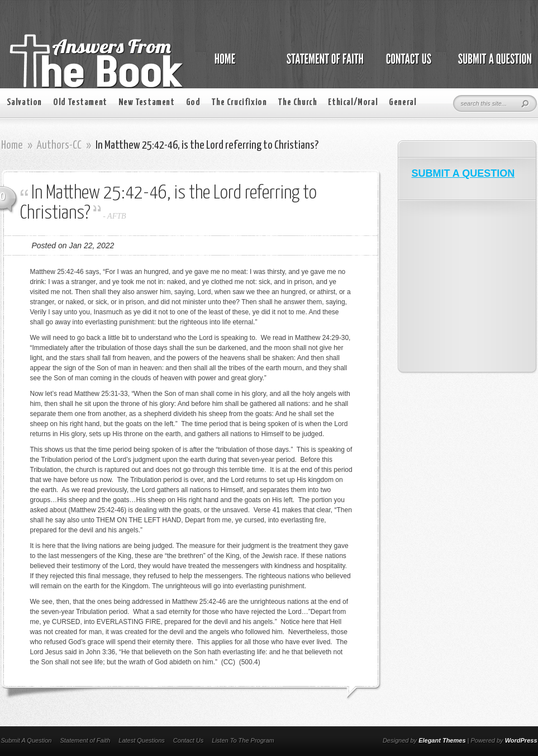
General (403, 103)
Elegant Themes (442, 740)
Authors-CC (59, 145)
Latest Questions (142, 740)
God (193, 103)
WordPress (521, 740)
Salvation (24, 103)
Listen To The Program (243, 740)
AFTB (116, 216)
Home (12, 145)
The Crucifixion (239, 103)
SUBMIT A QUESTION (463, 173)
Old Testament (80, 103)
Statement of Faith (85, 740)
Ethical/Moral (353, 103)
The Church (297, 103)
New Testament (147, 103)
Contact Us (188, 740)
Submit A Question (27, 740)
